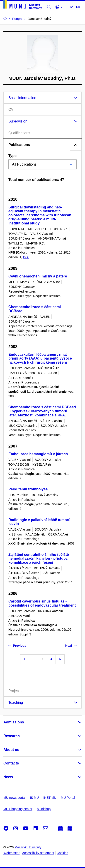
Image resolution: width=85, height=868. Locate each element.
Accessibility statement (38, 853)
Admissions (14, 722)
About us (11, 750)
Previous (17, 646)
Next (71, 646)
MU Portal (68, 798)
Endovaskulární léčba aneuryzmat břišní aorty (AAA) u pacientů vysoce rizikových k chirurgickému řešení (40, 359)
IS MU (34, 798)
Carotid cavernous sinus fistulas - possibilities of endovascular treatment (42, 603)
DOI (26, 257)
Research (12, 736)
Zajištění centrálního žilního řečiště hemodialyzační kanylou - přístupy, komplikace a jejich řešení (39, 559)
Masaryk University (28, 847)
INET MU (50, 798)
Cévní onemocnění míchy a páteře (38, 276)
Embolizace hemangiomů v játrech (38, 454)
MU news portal (14, 798)
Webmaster (11, 853)
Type (12, 156)
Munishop (44, 809)
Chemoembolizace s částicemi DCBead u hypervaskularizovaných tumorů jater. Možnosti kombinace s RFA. (42, 411)
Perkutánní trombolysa (28, 489)
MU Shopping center (18, 809)
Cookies (62, 853)
